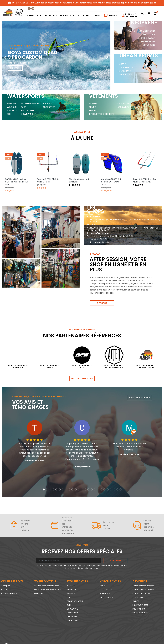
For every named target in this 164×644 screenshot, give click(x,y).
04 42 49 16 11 (130, 14)
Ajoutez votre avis (139, 398)
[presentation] (5, 55)
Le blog (5, 590)
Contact (111, 15)
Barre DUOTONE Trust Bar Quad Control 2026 (145, 181)
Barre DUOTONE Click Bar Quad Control (48, 181)
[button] (50, 88)
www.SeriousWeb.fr (153, 637)
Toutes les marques (82, 379)
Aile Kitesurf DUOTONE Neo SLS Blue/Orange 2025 (111, 182)
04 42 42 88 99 (131, 16)
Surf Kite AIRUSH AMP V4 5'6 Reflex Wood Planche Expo (16, 182)
